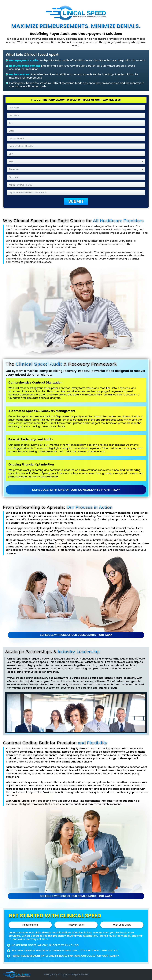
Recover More (30, 925)
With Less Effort (122, 925)
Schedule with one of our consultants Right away (76, 490)
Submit (76, 201)
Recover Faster (76, 925)
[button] (76, 162)
